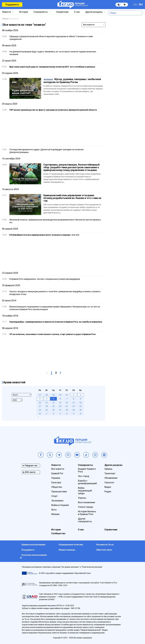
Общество (57, 487)
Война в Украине (60, 505)
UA (135, 5)
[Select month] (21, 395)
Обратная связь (104, 550)
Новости (6, 12)
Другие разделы (94, 12)
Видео (108, 487)
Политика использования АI (33, 556)
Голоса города (85, 507)
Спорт (54, 496)
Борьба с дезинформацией (87, 482)
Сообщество (58, 533)
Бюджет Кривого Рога (87, 470)
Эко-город (84, 476)
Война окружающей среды (85, 491)
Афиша (108, 469)
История (24, 12)
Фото (54, 510)
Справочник (62, 12)
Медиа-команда (67, 550)
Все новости (58, 469)
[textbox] (124, 13)
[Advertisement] (54, 129)
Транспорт (110, 473)
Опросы (82, 498)
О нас (77, 12)
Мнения (55, 514)
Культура (56, 482)
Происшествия (59, 492)
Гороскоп (109, 482)
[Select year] (17, 400)
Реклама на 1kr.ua (105, 545)
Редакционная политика (71, 545)
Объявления (111, 478)
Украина (56, 478)
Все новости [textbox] (89, 25)
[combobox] (124, 13)
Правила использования (33, 545)
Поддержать (12, 5)
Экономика (57, 501)
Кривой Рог (57, 473)
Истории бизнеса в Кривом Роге (87, 513)
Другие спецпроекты (85, 520)
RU (141, 5)
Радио (108, 492)
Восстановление (86, 502)
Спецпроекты (41, 12)
